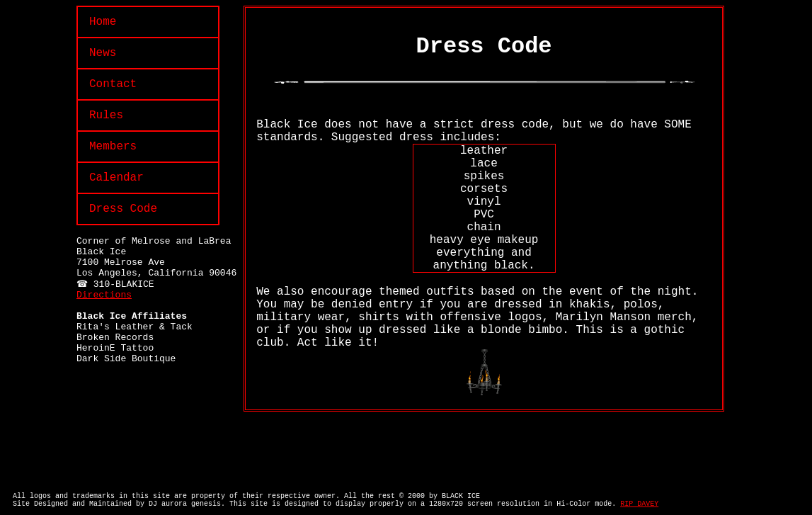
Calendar (116, 178)
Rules (106, 115)
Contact (113, 84)
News (103, 53)
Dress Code (123, 209)
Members (113, 147)
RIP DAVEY (639, 504)
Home (103, 22)
